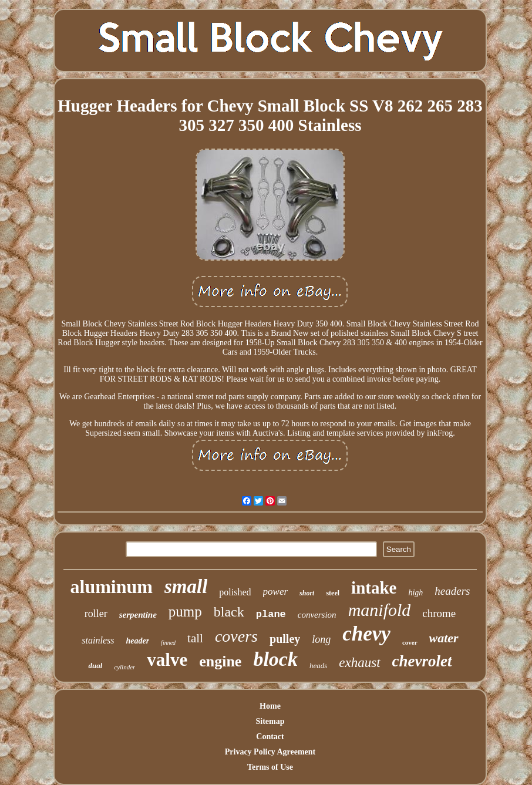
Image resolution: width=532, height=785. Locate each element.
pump (185, 612)
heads (318, 666)
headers (452, 591)
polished (235, 592)
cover (410, 642)
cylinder (124, 667)
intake (374, 588)
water (444, 638)
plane (271, 614)
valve (167, 660)
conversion (317, 615)
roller (96, 614)
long (321, 639)
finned (168, 643)
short (307, 593)
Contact (270, 737)
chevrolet (422, 661)
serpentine (138, 615)
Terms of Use (270, 767)
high (415, 593)
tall (195, 638)
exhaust (359, 663)
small (186, 587)
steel (333, 593)
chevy (366, 634)
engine (220, 661)
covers (236, 636)
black (229, 612)
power (276, 592)
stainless (98, 640)
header (137, 641)
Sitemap (270, 721)
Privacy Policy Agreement (270, 752)
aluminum (112, 587)
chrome (439, 613)
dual (95, 666)
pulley (285, 639)
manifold (380, 610)
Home (270, 706)
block (275, 659)
